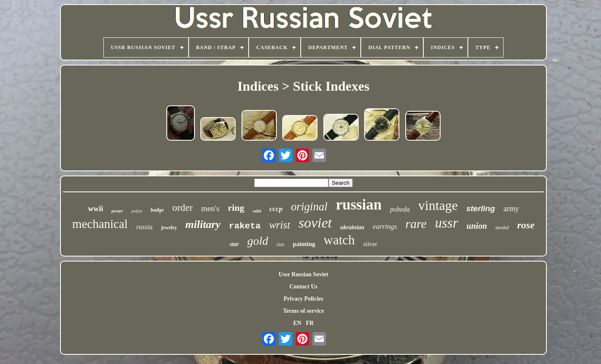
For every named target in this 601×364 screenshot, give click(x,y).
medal (502, 227)
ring (236, 208)
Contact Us (303, 287)
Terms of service (303, 311)
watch (339, 240)
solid (257, 211)
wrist (280, 225)
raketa (245, 226)
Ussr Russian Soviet (303, 274)
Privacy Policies (303, 299)
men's (210, 208)
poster (117, 211)
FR (310, 323)
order (182, 208)
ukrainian (352, 227)
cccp (276, 209)
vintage (438, 205)
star (234, 244)
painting (304, 244)
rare (416, 224)
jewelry (169, 228)
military (203, 224)
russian (359, 205)
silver (370, 244)
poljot (137, 211)
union (477, 226)
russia (144, 227)
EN (297, 323)
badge (157, 210)
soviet (315, 223)
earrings (385, 227)
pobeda (400, 209)
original (309, 207)
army (511, 209)
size (281, 244)
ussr (447, 223)
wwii (95, 209)
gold (258, 241)
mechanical (100, 224)
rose (526, 225)
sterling (481, 208)
